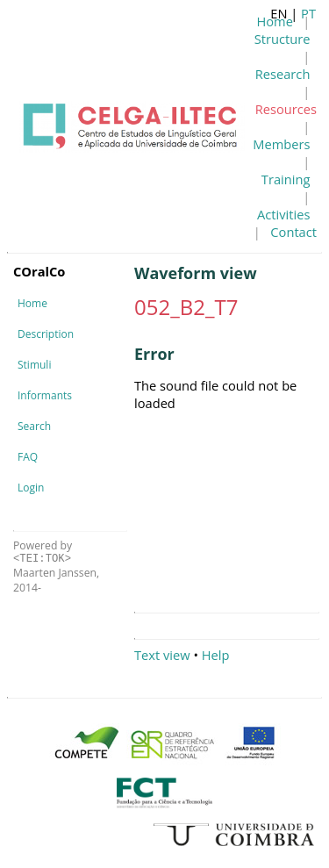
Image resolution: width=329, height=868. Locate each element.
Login (31, 488)
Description (46, 334)
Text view (162, 655)
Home (32, 303)
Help (216, 655)
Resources (286, 109)
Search (34, 426)
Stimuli (34, 365)
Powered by (43, 552)
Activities (283, 214)
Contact (293, 232)
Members (281, 144)
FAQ (28, 457)
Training (286, 179)
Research (283, 74)
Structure (283, 39)
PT (308, 13)
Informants (45, 395)
